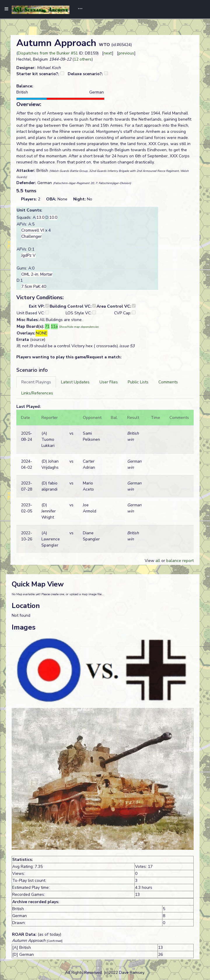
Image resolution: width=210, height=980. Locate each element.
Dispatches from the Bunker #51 (48, 53)
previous (126, 53)
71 (47, 326)
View (150, 561)
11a (54, 326)
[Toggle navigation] (78, 9)
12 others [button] (83, 59)
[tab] (36, 382)
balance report (180, 561)
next (108, 53)
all (158, 561)
